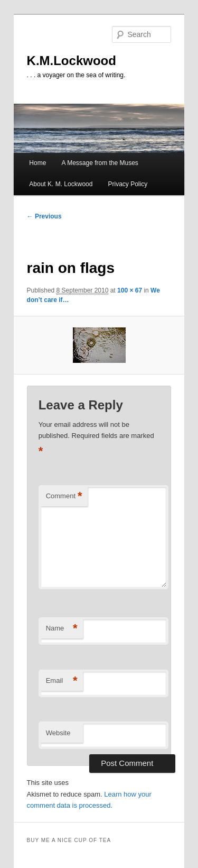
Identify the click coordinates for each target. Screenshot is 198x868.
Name (62, 629)
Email (62, 681)
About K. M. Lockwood (61, 184)
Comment (64, 496)
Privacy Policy (128, 184)
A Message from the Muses (100, 163)
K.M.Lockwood (72, 61)
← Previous (44, 216)
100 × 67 (130, 290)
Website (58, 733)
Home (37, 163)
